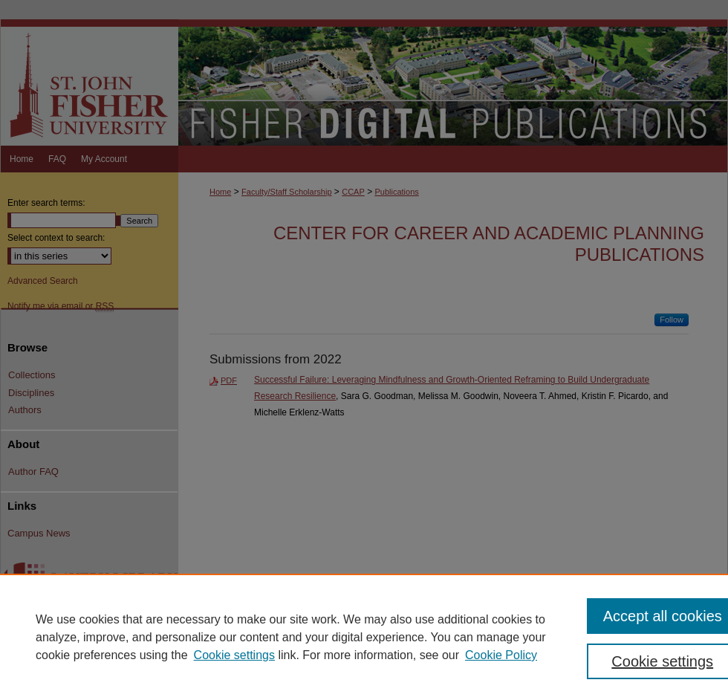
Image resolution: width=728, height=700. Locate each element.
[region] (364, 637)
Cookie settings (234, 655)
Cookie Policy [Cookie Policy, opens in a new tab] (501, 655)
